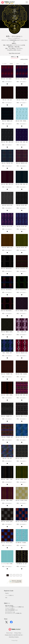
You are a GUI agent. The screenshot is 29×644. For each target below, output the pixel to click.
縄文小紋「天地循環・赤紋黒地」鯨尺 (7, 374)
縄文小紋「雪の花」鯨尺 (22, 205)
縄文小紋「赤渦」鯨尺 (7, 100)
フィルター (4, 64)
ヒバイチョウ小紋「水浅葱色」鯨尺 (7, 564)
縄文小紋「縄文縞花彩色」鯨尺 (7, 311)
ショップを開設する (9, 595)
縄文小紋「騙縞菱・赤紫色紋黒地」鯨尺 (22, 311)
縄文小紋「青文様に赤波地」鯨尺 (7, 543)
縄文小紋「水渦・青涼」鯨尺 (22, 437)
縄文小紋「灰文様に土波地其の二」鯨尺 (22, 500)
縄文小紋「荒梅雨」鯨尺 (7, 121)
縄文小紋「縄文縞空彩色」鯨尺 (7, 290)
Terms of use (9, 633)
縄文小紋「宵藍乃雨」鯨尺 (7, 163)
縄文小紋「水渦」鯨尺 (7, 458)
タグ (25, 64)
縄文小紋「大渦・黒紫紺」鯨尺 (7, 79)
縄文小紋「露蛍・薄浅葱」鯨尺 (22, 121)
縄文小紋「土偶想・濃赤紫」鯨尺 (7, 500)
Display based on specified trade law (14, 635)
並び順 (11, 64)
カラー (18, 64)
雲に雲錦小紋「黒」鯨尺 (22, 564)
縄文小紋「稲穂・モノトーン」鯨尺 (22, 458)
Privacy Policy (18, 633)
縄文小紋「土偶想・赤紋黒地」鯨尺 (7, 395)
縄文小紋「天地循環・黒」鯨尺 (7, 416)
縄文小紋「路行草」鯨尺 (22, 247)
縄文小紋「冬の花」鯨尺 (22, 226)
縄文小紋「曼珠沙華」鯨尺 (22, 353)
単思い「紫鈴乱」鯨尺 (7, 353)
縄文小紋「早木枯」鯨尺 (22, 100)
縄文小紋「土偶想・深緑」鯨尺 (22, 479)
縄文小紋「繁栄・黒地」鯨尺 (22, 395)
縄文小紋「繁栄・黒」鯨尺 (22, 416)
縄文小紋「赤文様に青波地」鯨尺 (22, 521)
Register (7, 593)
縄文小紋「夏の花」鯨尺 (7, 226)
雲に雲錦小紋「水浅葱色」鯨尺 (22, 543)
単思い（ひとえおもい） (7, 82)
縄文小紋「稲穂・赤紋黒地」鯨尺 (22, 374)
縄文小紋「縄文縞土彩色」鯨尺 (7, 268)
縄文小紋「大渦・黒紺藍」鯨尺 (22, 79)
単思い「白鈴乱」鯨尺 (22, 332)
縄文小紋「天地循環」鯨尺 (7, 437)
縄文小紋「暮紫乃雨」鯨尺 (22, 163)
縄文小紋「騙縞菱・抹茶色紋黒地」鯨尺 (7, 332)
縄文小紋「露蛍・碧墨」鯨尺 (7, 142)
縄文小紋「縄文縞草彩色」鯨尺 (22, 290)
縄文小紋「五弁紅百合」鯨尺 (22, 268)
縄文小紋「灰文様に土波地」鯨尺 (7, 521)
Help (6, 598)
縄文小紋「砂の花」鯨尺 (7, 205)
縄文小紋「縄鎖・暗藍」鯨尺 (22, 184)
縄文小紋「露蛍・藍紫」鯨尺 (22, 142)
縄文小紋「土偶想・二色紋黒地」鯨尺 (7, 479)
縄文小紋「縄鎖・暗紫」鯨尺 (7, 184)
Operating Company (14, 637)
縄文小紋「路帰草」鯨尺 (7, 247)
